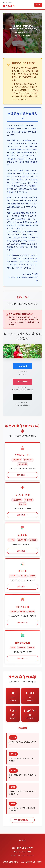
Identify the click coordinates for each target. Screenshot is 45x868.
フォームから (21, 862)
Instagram (22, 382)
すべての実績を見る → (22, 820)
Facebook (22, 366)
